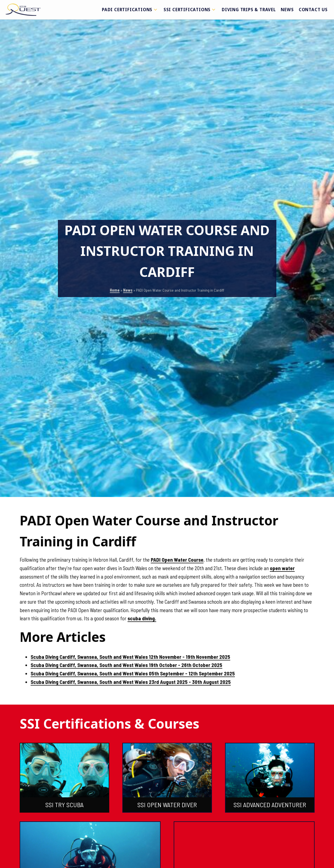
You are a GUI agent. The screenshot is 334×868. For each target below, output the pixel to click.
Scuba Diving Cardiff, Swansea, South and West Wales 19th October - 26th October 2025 (126, 665)
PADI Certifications (130, 10)
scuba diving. (142, 618)
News (287, 10)
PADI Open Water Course (177, 560)
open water (282, 568)
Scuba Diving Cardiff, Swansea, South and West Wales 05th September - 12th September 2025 (133, 673)
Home (115, 290)
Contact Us (313, 10)
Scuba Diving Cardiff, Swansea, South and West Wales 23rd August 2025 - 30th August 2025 (131, 682)
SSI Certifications (190, 10)
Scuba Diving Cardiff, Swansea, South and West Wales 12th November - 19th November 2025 (130, 657)
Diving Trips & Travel (249, 10)
